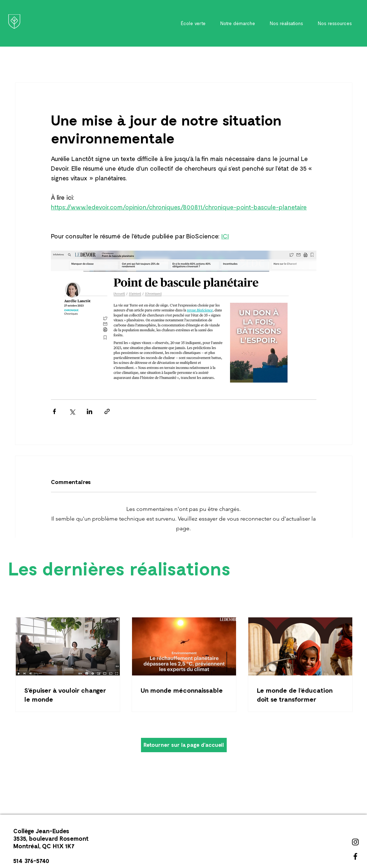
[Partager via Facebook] (54, 411)
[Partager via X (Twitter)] (72, 411)
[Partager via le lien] (107, 411)
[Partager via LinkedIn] (90, 411)
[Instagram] (355, 842)
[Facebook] (355, 856)
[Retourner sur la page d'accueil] (184, 745)
